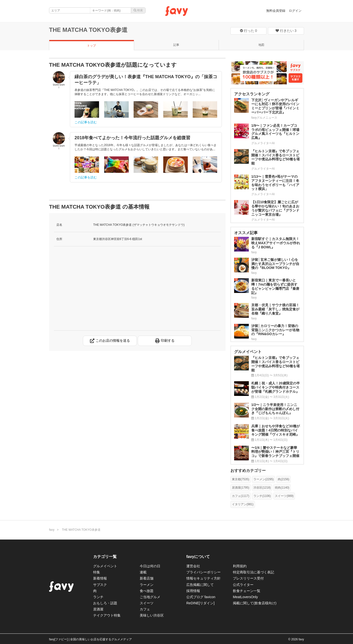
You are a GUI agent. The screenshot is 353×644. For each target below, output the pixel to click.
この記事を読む (86, 122)
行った (249, 31)
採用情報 (193, 591)
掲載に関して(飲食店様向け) (255, 603)
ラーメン (147, 585)
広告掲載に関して (200, 585)
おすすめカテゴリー (248, 471)
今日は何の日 (150, 566)
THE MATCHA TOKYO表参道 (88, 30)
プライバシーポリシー (203, 572)
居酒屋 (98, 609)
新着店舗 (147, 578)
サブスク (100, 585)
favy (52, 530)
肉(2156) (284, 479)
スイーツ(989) (284, 496)
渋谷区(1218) (262, 488)
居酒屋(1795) (241, 488)
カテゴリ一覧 (105, 557)
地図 (261, 45)
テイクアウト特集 (107, 615)
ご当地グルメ (150, 597)
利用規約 (240, 566)
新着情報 (100, 578)
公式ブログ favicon (201, 597)
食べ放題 (147, 591)
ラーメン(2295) (264, 479)
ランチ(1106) (262, 496)
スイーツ (147, 603)
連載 (143, 572)
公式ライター (243, 585)
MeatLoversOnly (245, 597)
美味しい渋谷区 (152, 615)
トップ (91, 46)
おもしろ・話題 (105, 603)
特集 (97, 572)
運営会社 (193, 566)
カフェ (145, 609)
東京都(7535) (241, 479)
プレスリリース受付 (248, 578)
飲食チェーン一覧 (247, 591)
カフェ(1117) (241, 496)
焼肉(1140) (282, 488)
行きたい (286, 31)
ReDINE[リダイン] (200, 603)
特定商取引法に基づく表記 (253, 572)
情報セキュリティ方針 (203, 578)
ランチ (98, 597)
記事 (176, 45)
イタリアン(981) (243, 504)
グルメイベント (105, 566)
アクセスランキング (252, 94)
